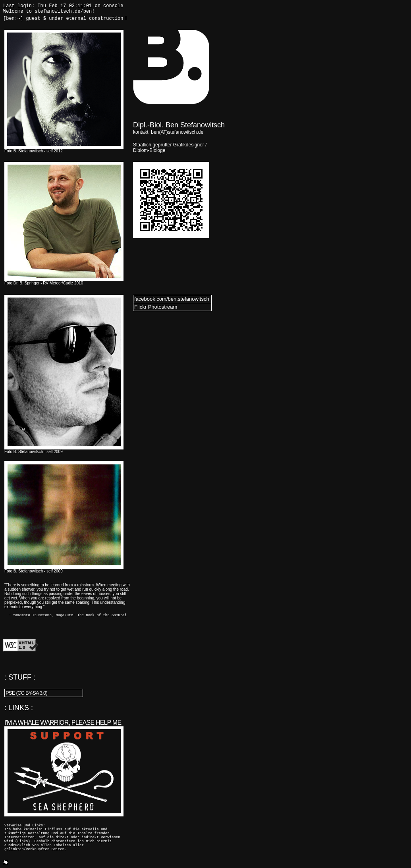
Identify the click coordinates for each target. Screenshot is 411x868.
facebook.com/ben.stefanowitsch (172, 299)
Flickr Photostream (156, 307)
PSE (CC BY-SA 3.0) (26, 693)
